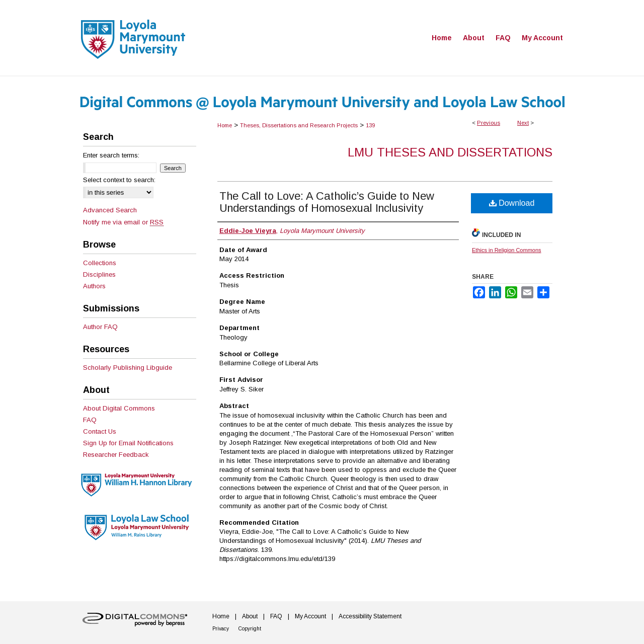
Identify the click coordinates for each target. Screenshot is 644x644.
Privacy (221, 629)
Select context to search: (119, 180)
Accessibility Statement (370, 616)
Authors (94, 286)
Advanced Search (110, 210)
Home (225, 125)
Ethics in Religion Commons (507, 250)
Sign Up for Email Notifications (128, 443)
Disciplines (99, 274)
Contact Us (100, 431)
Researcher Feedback (116, 455)
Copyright (250, 629)
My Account (310, 616)
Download (512, 203)
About (250, 616)
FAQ (90, 420)
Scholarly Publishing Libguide (128, 368)
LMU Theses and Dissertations (450, 152)
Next (523, 123)
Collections (100, 263)
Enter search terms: (111, 155)
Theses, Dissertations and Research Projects (299, 125)
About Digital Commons (119, 408)
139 (370, 125)
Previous (489, 123)
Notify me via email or (123, 222)
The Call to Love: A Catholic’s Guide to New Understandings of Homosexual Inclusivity (327, 202)
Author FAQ (100, 327)
